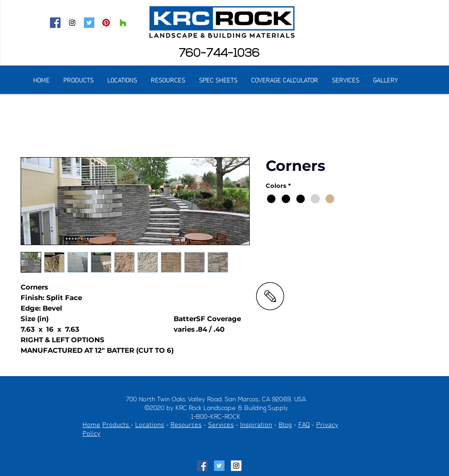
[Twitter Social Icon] (89, 23)
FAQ (304, 425)
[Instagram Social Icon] (72, 23)
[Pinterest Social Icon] (106, 23)
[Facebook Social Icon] (55, 23)
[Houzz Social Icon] (123, 23)
